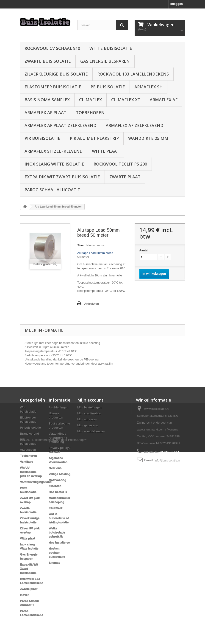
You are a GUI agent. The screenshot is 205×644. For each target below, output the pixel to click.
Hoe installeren (59, 542)
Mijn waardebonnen (91, 431)
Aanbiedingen (58, 407)
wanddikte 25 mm (148, 138)
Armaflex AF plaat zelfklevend (60, 125)
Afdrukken (91, 304)
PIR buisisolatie (42, 138)
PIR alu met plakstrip (94, 138)
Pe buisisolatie (108, 87)
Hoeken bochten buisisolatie (57, 553)
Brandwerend (29, 434)
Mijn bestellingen (89, 407)
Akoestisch (28, 450)
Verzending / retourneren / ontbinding (58, 438)
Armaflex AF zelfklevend (134, 125)
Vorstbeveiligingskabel (36, 482)
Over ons (55, 468)
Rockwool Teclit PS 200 (120, 164)
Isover (24, 595)
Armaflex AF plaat (46, 112)
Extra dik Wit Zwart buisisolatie (62, 177)
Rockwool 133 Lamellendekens (133, 74)
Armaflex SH (148, 87)
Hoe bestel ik (58, 492)
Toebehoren (90, 112)
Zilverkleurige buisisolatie (56, 74)
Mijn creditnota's (89, 413)
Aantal (144, 250)
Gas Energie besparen (105, 61)
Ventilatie (26, 462)
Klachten (55, 486)
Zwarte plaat (125, 177)
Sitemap (54, 563)
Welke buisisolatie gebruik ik (57, 532)
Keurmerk (56, 508)
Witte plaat (106, 151)
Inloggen (177, 4)
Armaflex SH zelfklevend (54, 151)
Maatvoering (57, 480)
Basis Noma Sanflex (47, 100)
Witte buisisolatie (111, 48)
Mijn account (90, 400)
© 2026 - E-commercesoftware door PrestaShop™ (53, 631)
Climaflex (90, 100)
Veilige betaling (60, 474)
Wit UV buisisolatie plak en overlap (31, 472)
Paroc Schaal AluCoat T (52, 190)
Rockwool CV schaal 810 (52, 48)
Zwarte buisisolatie (48, 61)
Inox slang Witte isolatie (54, 164)
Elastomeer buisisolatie (53, 87)
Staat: (81, 245)
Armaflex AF (164, 100)
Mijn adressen (87, 419)
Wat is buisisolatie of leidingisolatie (59, 518)
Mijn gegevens (88, 425)
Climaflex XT (126, 100)
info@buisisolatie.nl (167, 460)
